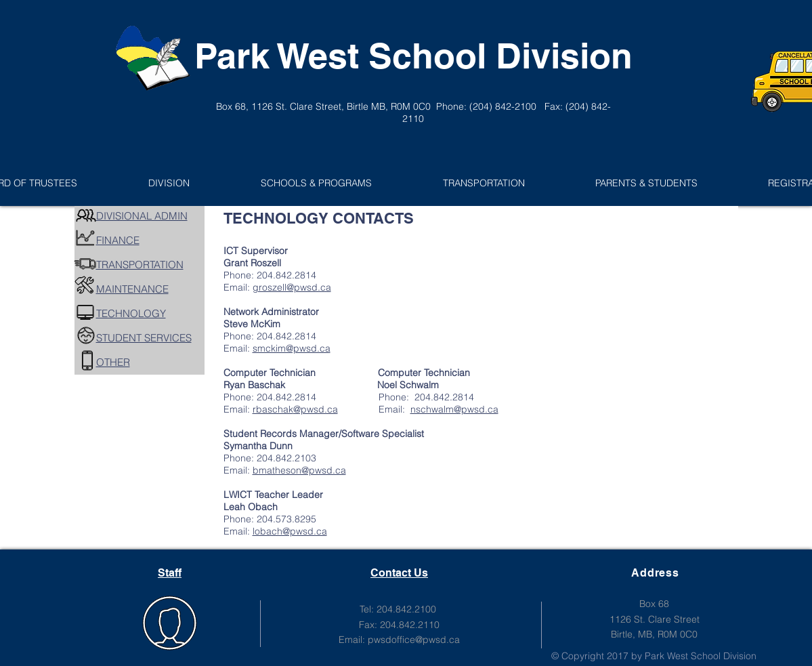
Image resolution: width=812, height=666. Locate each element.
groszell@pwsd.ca (292, 287)
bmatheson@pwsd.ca (299, 470)
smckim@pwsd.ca (292, 348)
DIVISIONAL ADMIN (142, 216)
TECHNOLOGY (131, 313)
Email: (418, 409)
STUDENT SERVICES (144, 338)
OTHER (113, 362)
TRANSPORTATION (140, 265)
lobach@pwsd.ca (290, 531)
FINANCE (118, 240)
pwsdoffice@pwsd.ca (414, 640)
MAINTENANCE (132, 289)
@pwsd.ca (316, 409)
